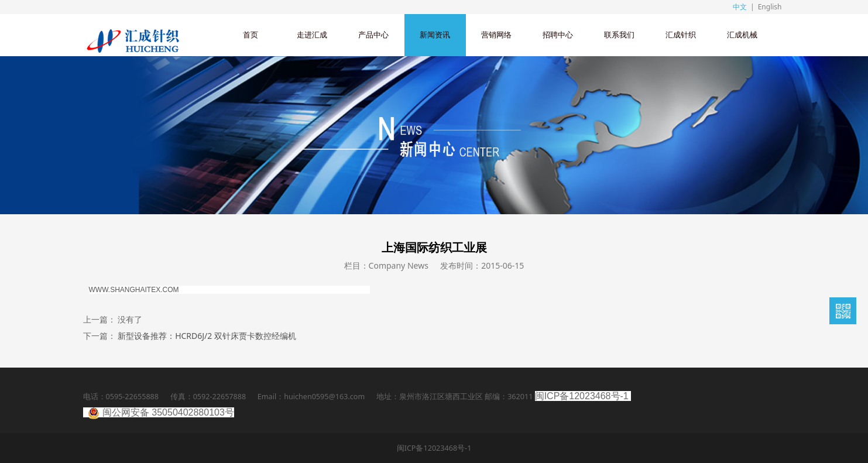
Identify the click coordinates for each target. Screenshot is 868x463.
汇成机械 (742, 35)
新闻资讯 (435, 35)
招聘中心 (558, 35)
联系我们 (619, 35)
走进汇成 (312, 35)
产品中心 (373, 35)
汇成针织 (681, 35)
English (770, 7)
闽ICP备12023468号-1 (582, 396)
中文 (740, 7)
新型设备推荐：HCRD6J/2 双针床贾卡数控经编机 (207, 336)
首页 (251, 35)
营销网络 (496, 35)
